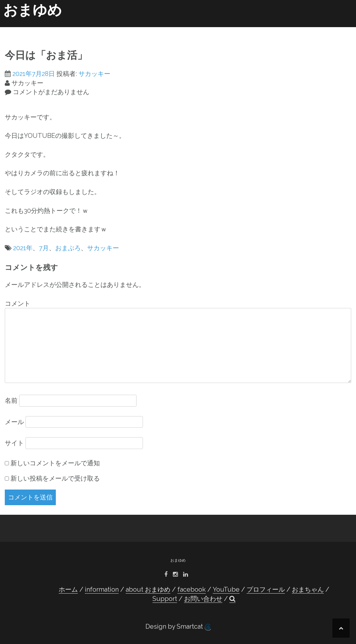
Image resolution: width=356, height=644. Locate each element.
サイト (14, 443)
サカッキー (94, 74)
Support (288, 29)
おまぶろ (68, 248)
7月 (44, 248)
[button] (343, 31)
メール (14, 422)
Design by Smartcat (178, 627)
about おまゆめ (117, 29)
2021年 (23, 248)
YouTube (184, 29)
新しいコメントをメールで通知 (55, 463)
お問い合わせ (319, 29)
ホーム (48, 29)
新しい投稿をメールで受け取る (55, 478)
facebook (154, 29)
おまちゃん (259, 29)
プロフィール (216, 29)
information (77, 29)
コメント (18, 303)
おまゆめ (33, 10)
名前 (11, 401)
